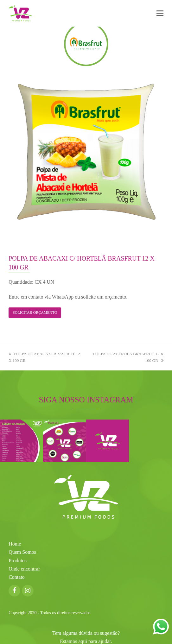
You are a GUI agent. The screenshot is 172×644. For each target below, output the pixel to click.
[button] (160, 13)
